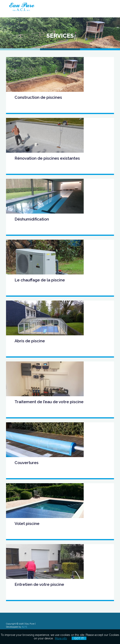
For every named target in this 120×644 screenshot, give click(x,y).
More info (61, 638)
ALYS (24, 627)
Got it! (79, 638)
